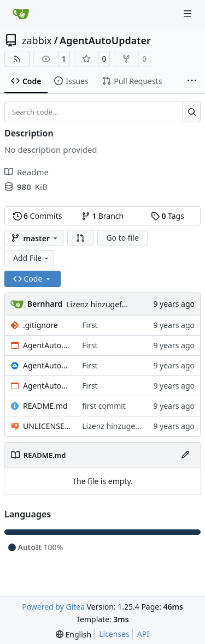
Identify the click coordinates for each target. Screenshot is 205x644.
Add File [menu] (32, 258)
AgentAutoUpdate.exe (47, 386)
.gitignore (40, 325)
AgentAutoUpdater (105, 40)
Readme (27, 172)
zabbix (37, 40)
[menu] (74, 634)
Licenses (114, 634)
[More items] (192, 81)
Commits (38, 216)
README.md (45, 406)
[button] (80, 238)
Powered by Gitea (53, 607)
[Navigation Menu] (189, 13)
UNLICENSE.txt (47, 426)
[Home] (21, 14)
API (143, 634)
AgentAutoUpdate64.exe (47, 345)
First (90, 325)
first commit (104, 406)
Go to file (122, 238)
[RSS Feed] (17, 59)
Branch (103, 216)
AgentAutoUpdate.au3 (47, 365)
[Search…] (192, 112)
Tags (168, 216)
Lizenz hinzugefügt (100, 304)
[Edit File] (185, 455)
